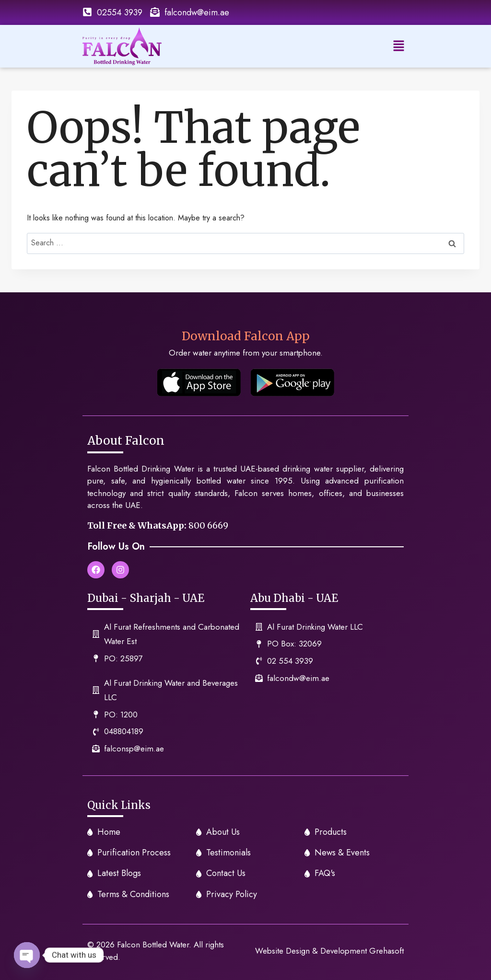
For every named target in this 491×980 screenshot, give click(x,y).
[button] (399, 46)
